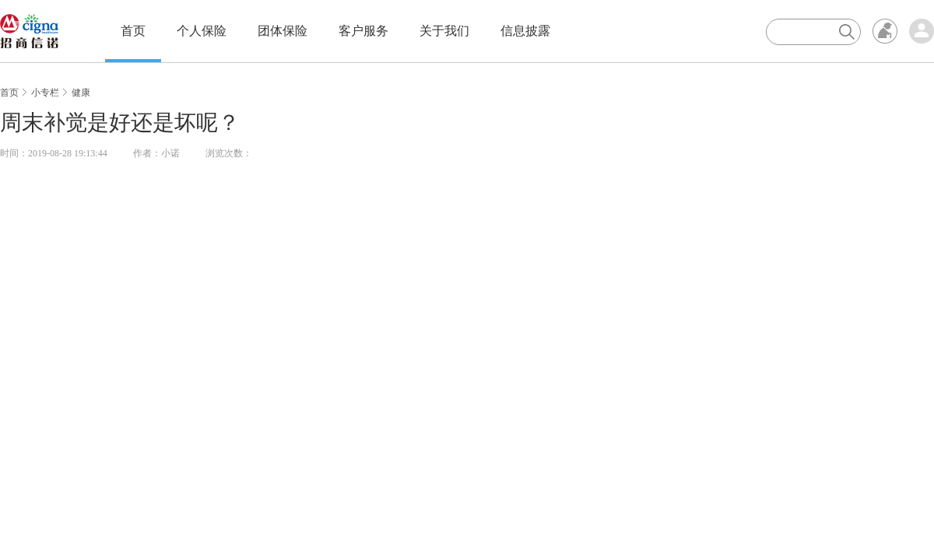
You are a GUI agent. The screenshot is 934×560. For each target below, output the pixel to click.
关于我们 (444, 31)
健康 (81, 93)
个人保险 (202, 31)
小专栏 (45, 93)
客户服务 (363, 31)
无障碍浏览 (885, 31)
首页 (133, 31)
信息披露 (525, 31)
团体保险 (283, 31)
